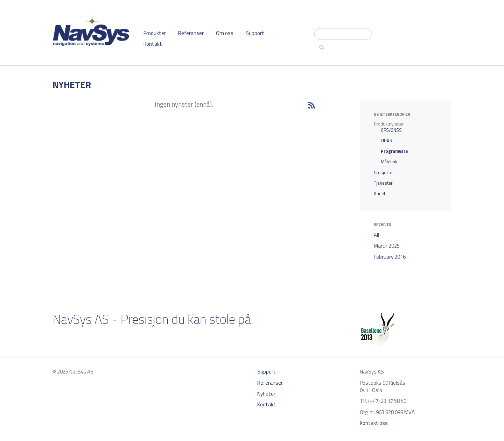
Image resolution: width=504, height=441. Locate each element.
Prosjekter (384, 173)
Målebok (389, 162)
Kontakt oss (374, 423)
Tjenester (383, 183)
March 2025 (387, 246)
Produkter (155, 33)
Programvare (394, 151)
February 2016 (390, 257)
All (376, 235)
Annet (380, 194)
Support (255, 33)
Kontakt (153, 44)
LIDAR (387, 141)
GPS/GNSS (391, 130)
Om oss (225, 33)
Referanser (191, 33)
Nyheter (266, 394)
